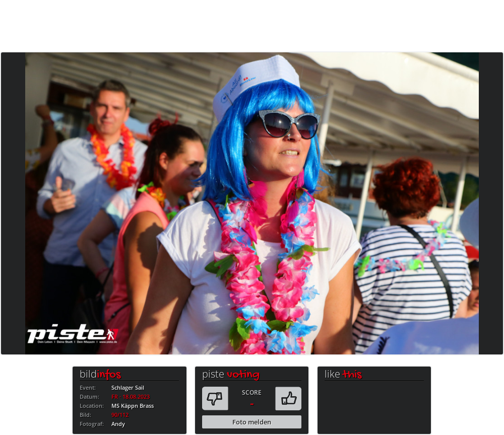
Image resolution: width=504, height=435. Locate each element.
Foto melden (252, 422)
